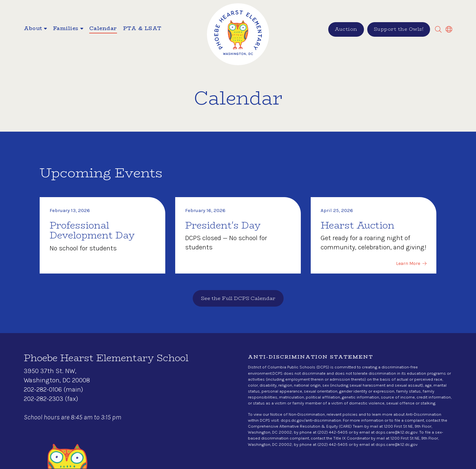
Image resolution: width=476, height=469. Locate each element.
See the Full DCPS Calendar (238, 298)
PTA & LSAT (142, 29)
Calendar (103, 29)
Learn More (408, 263)
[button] (35, 29)
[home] (238, 34)
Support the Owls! (399, 29)
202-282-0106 (43, 389)
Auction (346, 29)
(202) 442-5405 (333, 432)
